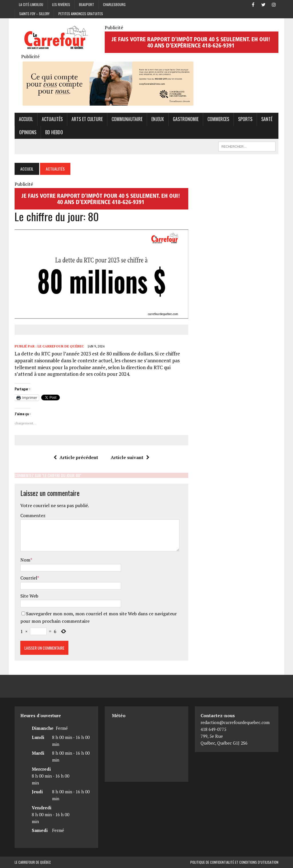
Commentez (33, 515)
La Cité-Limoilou (31, 4)
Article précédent (76, 457)
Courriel (29, 578)
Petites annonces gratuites (81, 14)
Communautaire (127, 119)
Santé (267, 119)
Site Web (29, 596)
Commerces (218, 119)
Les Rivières (61, 4)
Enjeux (158, 119)
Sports (245, 119)
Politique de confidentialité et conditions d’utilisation (234, 862)
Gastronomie (186, 119)
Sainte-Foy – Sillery (34, 14)
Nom (25, 560)
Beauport (87, 4)
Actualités (52, 119)
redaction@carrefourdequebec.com (235, 723)
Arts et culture (87, 119)
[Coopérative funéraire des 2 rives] (108, 102)
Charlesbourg (114, 4)
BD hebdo (54, 132)
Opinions (28, 132)
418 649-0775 (213, 729)
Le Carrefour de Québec (61, 346)
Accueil (26, 119)
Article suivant (130, 457)
